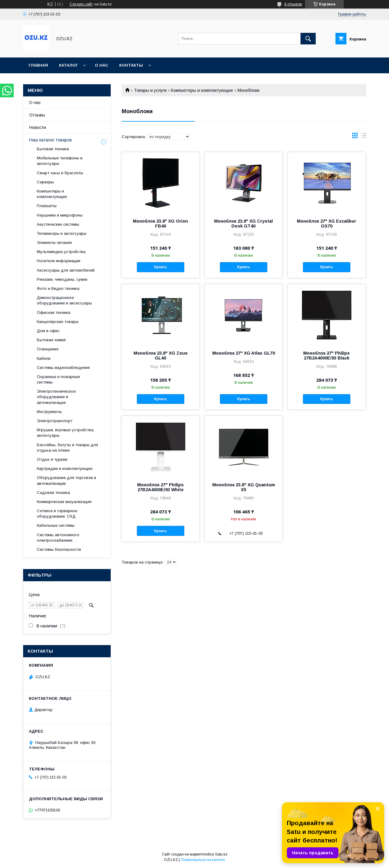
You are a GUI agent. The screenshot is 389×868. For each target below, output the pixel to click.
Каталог (68, 65)
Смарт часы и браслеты (60, 173)
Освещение (48, 349)
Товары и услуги (150, 90)
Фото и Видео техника (58, 288)
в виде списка (363, 137)
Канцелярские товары (58, 322)
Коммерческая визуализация (64, 502)
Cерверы (45, 182)
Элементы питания (54, 243)
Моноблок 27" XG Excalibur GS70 (326, 224)
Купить (161, 267)
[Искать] (308, 39)
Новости (38, 127)
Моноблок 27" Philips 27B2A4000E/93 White (160, 487)
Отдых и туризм (52, 459)
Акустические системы (58, 224)
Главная (38, 65)
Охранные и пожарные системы (58, 379)
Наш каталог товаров (50, 140)
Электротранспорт (55, 421)
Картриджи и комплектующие (65, 469)
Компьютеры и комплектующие (202, 90)
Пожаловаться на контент (203, 860)
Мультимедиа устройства (61, 252)
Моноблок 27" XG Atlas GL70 (244, 353)
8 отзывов (293, 4)
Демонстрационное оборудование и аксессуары (64, 300)
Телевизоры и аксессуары (62, 233)
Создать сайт (81, 4)
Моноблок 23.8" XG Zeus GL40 (161, 356)
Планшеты (47, 206)
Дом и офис (48, 331)
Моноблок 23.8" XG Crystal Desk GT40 (243, 224)
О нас (102, 65)
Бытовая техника (53, 149)
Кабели (44, 358)
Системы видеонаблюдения (63, 368)
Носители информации (59, 261)
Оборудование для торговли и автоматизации (66, 480)
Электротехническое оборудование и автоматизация (56, 397)
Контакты (131, 65)
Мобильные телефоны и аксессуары (60, 161)
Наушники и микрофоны (60, 215)
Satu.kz (221, 854)
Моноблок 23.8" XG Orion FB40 (160, 224)
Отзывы (37, 115)
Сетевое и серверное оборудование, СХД (57, 514)
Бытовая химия (51, 340)
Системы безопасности (59, 549)
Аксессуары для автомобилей (66, 270)
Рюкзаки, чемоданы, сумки (62, 279)
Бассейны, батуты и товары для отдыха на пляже (67, 448)
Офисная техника (54, 312)
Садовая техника (53, 493)
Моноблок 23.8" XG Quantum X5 (244, 487)
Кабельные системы (56, 525)
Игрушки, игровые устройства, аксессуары (66, 433)
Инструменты (49, 412)
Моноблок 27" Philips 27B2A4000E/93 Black (326, 356)
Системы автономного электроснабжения (58, 538)
